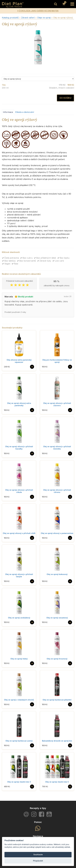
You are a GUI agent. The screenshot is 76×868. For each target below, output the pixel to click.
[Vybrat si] (32, 787)
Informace (8, 112)
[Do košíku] (32, 367)
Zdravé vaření (28, 18)
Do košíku (66, 98)
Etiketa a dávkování (25, 112)
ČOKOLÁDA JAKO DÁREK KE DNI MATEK (39, 11)
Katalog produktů (10, 18)
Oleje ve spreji (44, 18)
